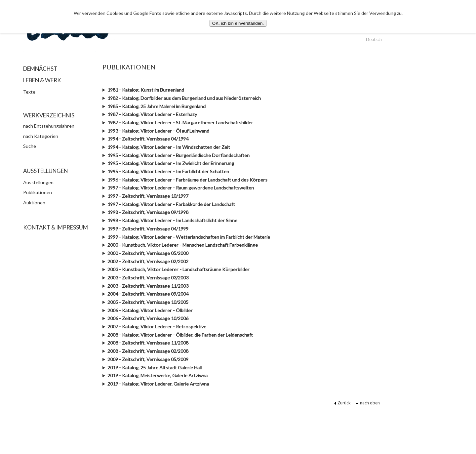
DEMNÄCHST (40, 69)
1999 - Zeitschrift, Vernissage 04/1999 (148, 229)
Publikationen (38, 192)
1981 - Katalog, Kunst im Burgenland (146, 90)
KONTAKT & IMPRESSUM (56, 227)
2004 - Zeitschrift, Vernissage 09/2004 (148, 294)
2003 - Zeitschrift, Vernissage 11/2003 (148, 286)
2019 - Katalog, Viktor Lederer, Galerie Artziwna (158, 384)
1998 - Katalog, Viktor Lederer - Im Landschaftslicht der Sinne (172, 220)
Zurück (342, 403)
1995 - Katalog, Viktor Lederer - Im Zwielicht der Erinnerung (171, 163)
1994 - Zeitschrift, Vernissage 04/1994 (148, 139)
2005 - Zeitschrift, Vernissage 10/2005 (148, 302)
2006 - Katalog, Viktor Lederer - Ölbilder (150, 310)
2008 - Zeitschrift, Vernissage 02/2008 (148, 351)
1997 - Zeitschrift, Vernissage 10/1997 (148, 196)
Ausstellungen (38, 182)
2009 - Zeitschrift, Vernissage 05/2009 (148, 359)
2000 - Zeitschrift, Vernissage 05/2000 (148, 253)
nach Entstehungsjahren (49, 126)
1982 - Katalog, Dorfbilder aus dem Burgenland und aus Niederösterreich (184, 98)
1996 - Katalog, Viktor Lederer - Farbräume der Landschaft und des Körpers (187, 180)
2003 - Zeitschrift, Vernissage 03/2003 (148, 278)
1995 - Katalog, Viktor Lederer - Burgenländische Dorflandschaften (178, 155)
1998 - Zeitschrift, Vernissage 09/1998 (148, 212)
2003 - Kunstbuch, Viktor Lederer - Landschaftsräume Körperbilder (178, 269)
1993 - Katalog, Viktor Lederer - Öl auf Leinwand (158, 131)
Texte (29, 92)
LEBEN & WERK (42, 80)
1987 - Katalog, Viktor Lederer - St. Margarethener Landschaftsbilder (180, 123)
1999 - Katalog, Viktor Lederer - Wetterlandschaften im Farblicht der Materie (189, 237)
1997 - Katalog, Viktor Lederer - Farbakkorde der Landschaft (171, 204)
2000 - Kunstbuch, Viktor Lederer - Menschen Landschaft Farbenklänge (183, 245)
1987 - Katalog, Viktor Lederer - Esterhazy (152, 114)
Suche (30, 146)
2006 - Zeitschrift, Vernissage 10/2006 (148, 318)
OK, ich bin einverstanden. (238, 23)
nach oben (367, 403)
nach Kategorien (41, 136)
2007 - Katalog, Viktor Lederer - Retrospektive (157, 327)
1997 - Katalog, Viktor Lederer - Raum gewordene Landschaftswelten (181, 188)
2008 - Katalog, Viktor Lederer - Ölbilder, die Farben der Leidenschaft (180, 335)
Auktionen (34, 203)
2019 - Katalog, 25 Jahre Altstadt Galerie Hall (155, 368)
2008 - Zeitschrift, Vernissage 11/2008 (148, 343)
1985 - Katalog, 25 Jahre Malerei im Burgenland (157, 106)
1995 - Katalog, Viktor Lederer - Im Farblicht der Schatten (168, 171)
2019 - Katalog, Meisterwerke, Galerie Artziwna (158, 375)
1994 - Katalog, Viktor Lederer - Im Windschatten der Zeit (169, 147)
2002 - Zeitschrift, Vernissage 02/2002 (148, 261)
